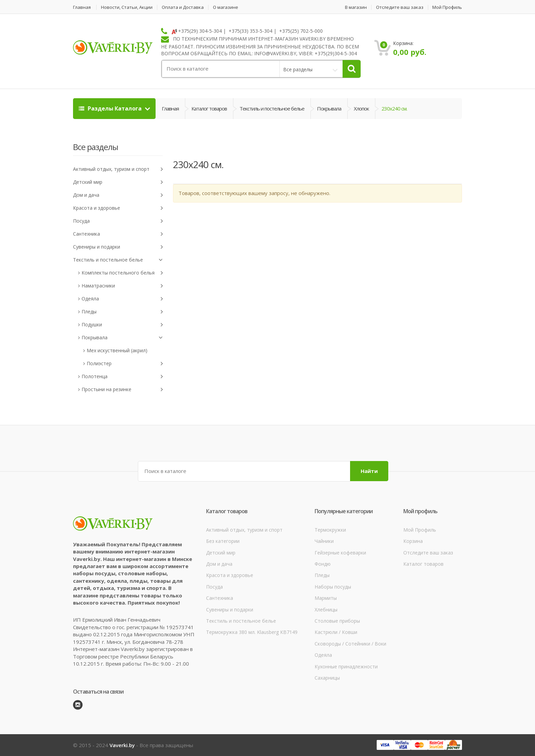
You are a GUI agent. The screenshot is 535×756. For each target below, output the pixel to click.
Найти (369, 471)
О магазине (226, 7)
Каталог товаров (209, 108)
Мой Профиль (447, 7)
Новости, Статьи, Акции (127, 7)
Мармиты (326, 598)
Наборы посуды (333, 587)
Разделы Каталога (111, 108)
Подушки (122, 325)
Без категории (223, 541)
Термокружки (330, 530)
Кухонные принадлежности (346, 666)
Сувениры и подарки (118, 247)
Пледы (122, 312)
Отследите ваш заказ (400, 7)
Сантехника (118, 234)
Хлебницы (326, 610)
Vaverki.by (122, 745)
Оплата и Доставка (183, 7)
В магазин (356, 7)
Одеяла (122, 299)
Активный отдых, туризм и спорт (118, 169)
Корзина (413, 541)
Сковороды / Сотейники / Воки (350, 644)
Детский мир (118, 182)
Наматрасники (122, 286)
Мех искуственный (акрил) (117, 350)
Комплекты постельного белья (122, 273)
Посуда (118, 221)
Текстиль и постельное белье (272, 108)
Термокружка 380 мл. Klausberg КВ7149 (252, 632)
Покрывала (329, 108)
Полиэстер (125, 364)
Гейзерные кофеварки (340, 553)
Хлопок (361, 108)
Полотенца (122, 377)
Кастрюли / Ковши (336, 632)
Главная (82, 7)
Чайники (324, 541)
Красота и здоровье (118, 208)
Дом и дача (118, 195)
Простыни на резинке (122, 390)
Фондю (323, 564)
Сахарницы (327, 678)
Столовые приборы (337, 621)
